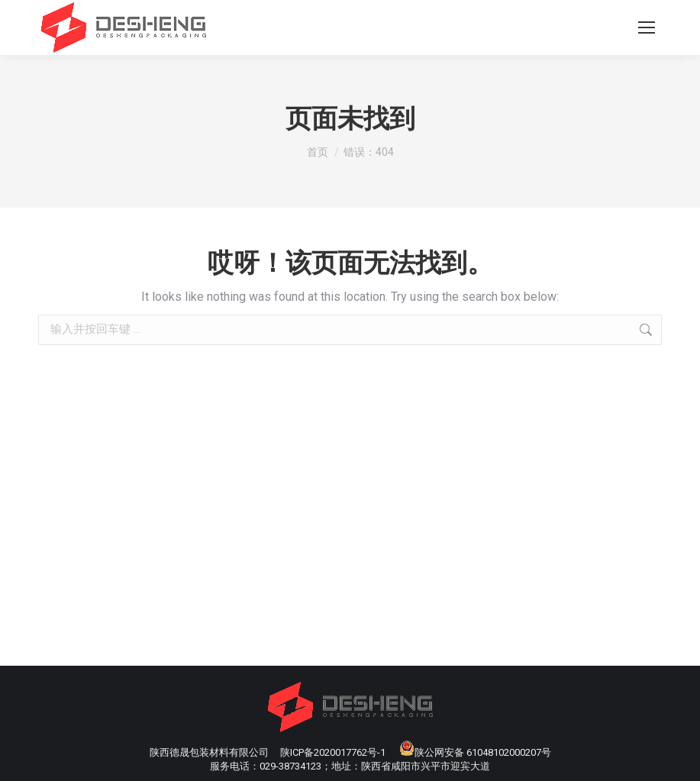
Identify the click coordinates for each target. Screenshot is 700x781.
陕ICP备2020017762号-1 (333, 752)
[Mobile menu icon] (647, 27)
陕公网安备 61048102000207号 (475, 752)
